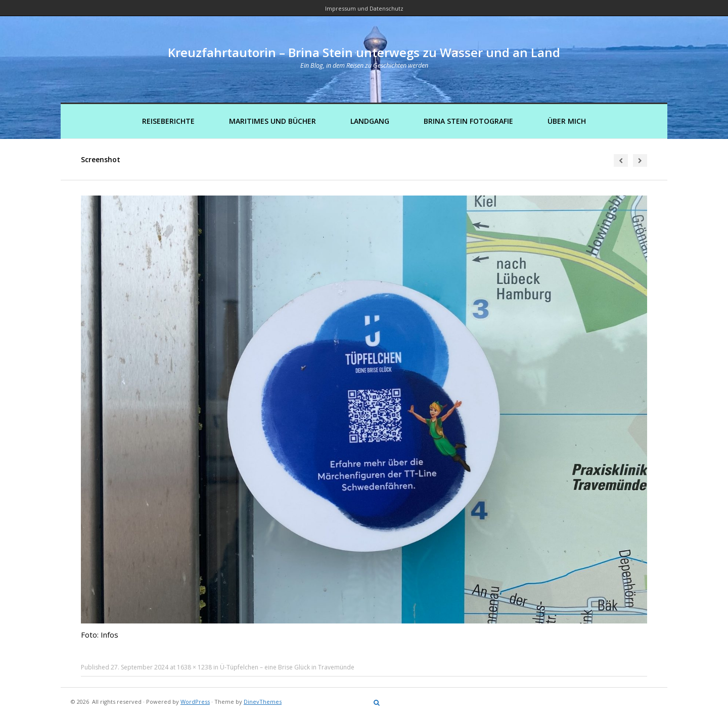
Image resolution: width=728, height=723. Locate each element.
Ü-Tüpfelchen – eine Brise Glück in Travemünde (287, 667)
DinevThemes (263, 702)
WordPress (195, 702)
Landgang (370, 121)
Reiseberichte (168, 121)
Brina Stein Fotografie (468, 121)
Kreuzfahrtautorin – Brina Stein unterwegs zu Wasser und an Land (364, 52)
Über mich (567, 121)
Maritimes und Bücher (272, 121)
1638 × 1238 (194, 667)
